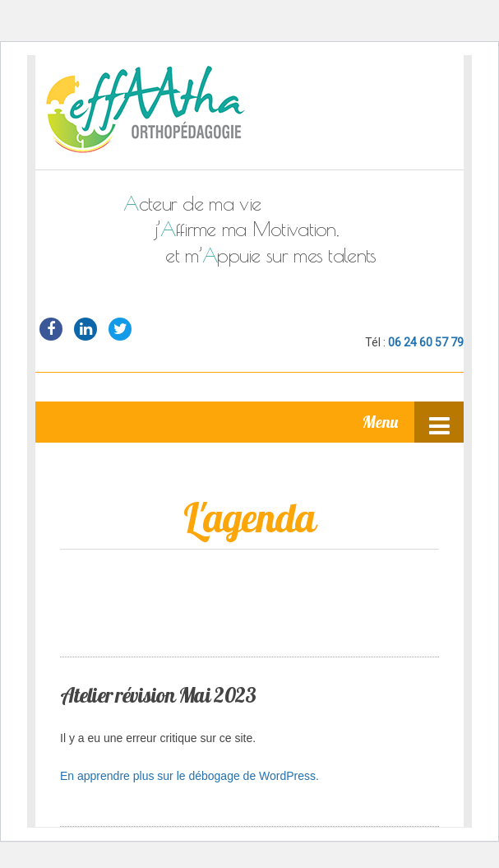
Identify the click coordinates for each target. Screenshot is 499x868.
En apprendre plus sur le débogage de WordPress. (189, 776)
